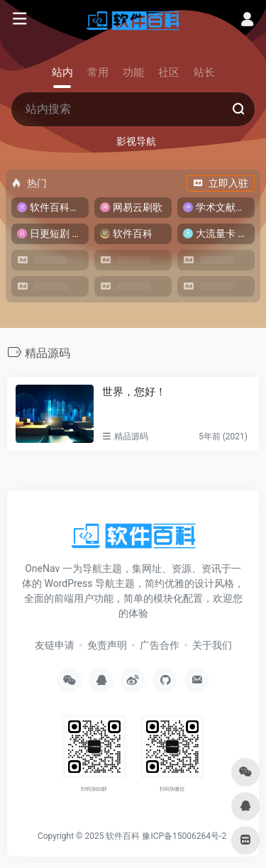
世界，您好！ (134, 392)
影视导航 (136, 141)
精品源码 (131, 436)
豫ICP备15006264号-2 (184, 836)
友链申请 (55, 645)
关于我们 (212, 645)
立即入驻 (221, 183)
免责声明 (107, 645)
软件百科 (123, 836)
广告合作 (160, 645)
